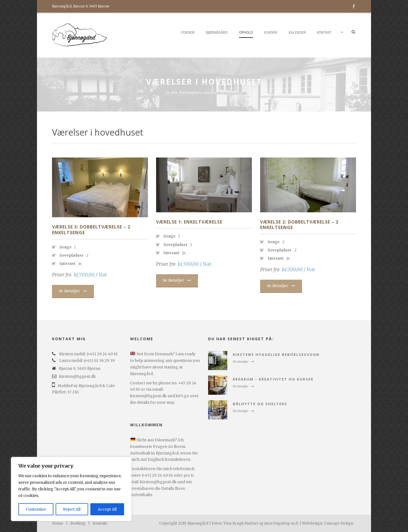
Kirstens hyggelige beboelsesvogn (276, 354)
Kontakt (324, 32)
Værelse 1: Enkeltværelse (189, 222)
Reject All (72, 509)
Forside (188, 32)
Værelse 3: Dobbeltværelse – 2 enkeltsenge (91, 230)
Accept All (107, 509)
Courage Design (339, 523)
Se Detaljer (73, 291)
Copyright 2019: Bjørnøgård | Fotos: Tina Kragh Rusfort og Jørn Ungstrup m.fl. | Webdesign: (241, 523)
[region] (71, 489)
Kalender (297, 32)
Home (58, 523)
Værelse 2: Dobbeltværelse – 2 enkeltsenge (299, 225)
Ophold (246, 32)
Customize (36, 509)
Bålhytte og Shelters (260, 404)
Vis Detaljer (243, 362)
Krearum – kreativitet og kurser (273, 379)
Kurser (271, 32)
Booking (78, 523)
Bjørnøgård (217, 32)
